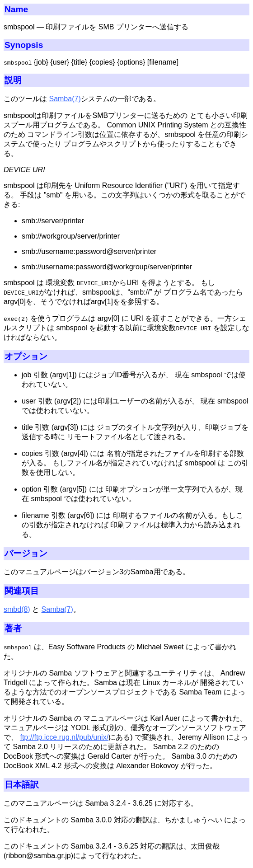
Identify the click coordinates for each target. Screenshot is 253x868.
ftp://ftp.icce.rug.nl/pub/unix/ (64, 737)
